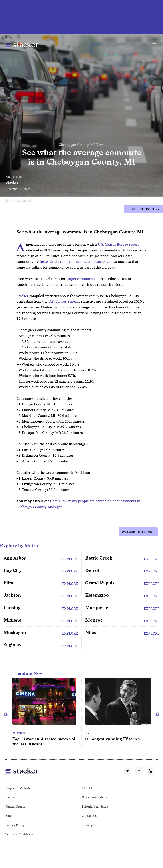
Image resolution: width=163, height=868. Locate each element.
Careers (10, 797)
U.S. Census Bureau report (118, 244)
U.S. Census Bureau (64, 301)
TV (87, 733)
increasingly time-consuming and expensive (75, 262)
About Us (88, 788)
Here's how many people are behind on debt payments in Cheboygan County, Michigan (78, 504)
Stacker (12, 182)
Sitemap (87, 825)
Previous (6, 715)
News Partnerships (94, 797)
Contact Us (89, 816)
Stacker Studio (15, 807)
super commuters (81, 279)
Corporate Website (18, 788)
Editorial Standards (95, 807)
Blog (8, 816)
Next (157, 715)
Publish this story (143, 209)
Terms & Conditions (19, 834)
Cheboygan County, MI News (81, 145)
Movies (19, 733)
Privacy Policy (15, 825)
